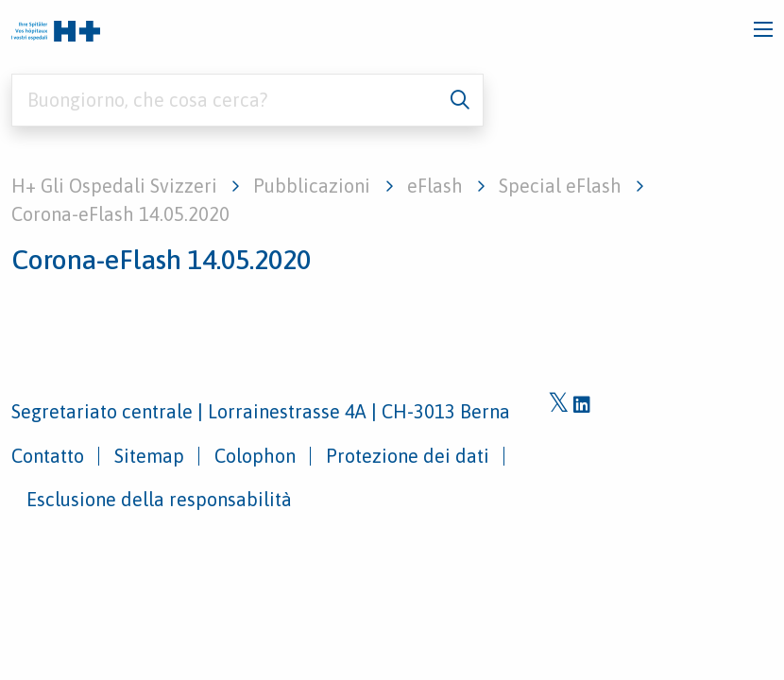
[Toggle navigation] (763, 29)
